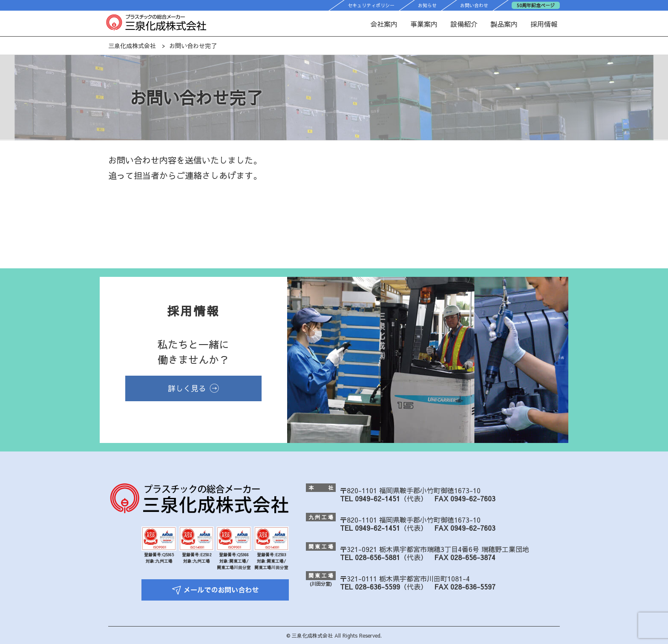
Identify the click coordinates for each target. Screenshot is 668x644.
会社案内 (384, 24)
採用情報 (544, 24)
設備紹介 (464, 24)
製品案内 (504, 24)
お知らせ (427, 5)
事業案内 (424, 24)
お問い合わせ (474, 5)
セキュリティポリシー (371, 5)
